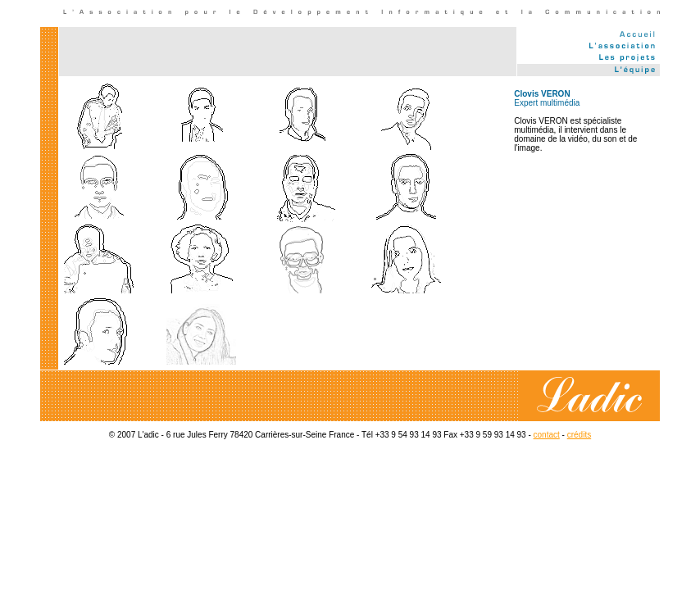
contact (547, 435)
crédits (579, 435)
